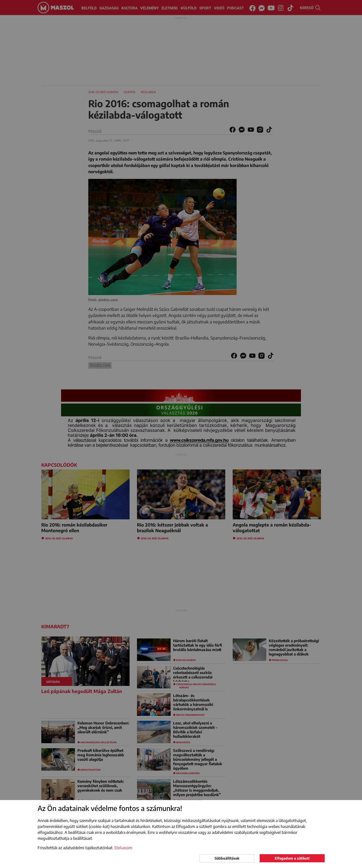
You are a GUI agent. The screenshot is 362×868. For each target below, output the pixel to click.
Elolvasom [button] (123, 848)
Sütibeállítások (227, 858)
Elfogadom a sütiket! (292, 858)
